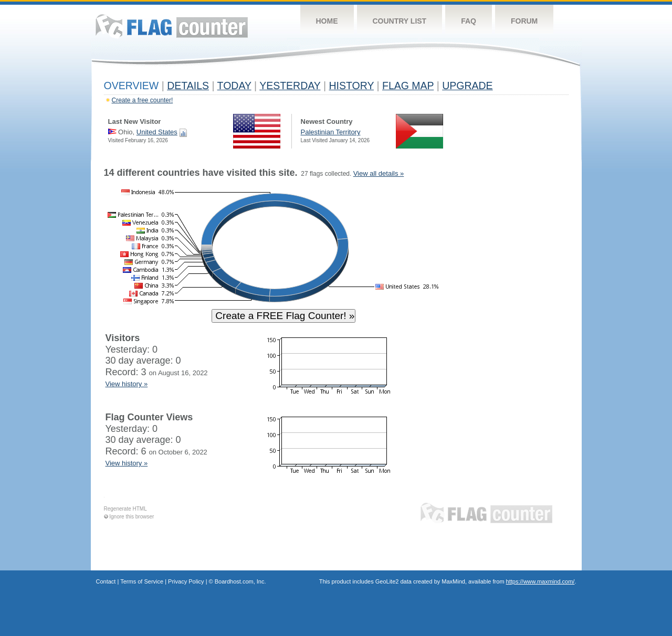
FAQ (469, 21)
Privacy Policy (186, 581)
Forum (524, 21)
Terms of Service (142, 581)
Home (327, 21)
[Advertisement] (520, 326)
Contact (106, 581)
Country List (400, 21)
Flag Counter (172, 26)
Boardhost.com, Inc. (240, 581)
